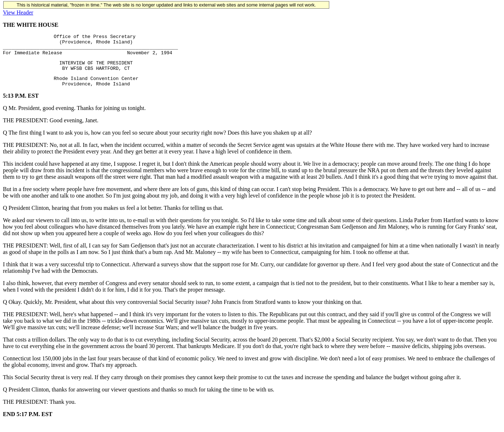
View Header (18, 12)
